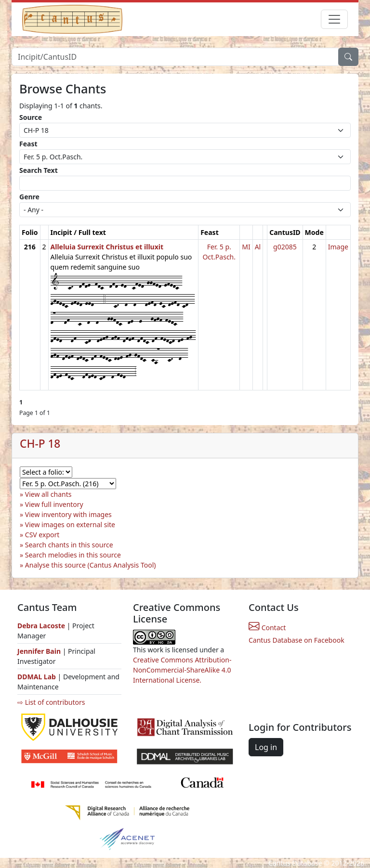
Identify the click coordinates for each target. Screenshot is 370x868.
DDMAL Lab (37, 677)
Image (338, 247)
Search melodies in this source (73, 555)
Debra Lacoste (41, 626)
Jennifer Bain (40, 651)
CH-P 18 (40, 444)
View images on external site (70, 525)
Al (258, 247)
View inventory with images (68, 514)
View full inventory (54, 504)
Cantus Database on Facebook (297, 640)
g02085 (285, 247)
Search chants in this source (69, 545)
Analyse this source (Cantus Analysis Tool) (91, 565)
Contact (267, 628)
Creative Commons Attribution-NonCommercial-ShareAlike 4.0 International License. (182, 670)
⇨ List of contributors (51, 702)
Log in (266, 747)
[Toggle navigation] (334, 19)
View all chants (48, 494)
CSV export (42, 535)
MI (246, 247)
